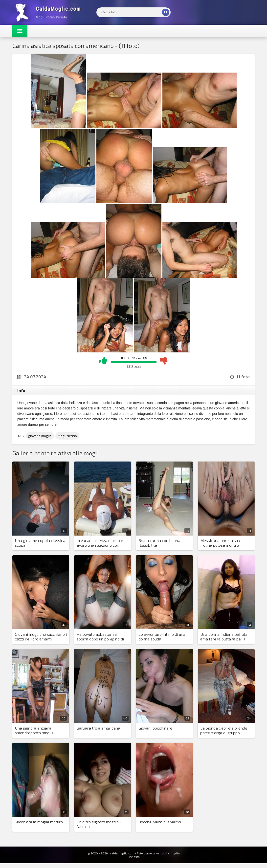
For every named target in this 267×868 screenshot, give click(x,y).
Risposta (134, 857)
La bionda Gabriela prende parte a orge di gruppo (224, 730)
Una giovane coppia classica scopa (40, 543)
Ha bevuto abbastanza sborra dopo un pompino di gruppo (100, 637)
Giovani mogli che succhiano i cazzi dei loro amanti (41, 637)
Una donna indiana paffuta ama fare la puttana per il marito (224, 637)
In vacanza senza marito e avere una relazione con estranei (100, 543)
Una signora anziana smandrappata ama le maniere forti (34, 731)
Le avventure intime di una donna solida (162, 637)
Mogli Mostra (49, 12)
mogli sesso (67, 436)
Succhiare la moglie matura (39, 822)
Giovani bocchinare (155, 728)
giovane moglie (40, 436)
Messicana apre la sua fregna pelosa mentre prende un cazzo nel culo (222, 543)
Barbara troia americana (98, 728)
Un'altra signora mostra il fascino (99, 824)
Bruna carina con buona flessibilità (159, 543)
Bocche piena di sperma (160, 822)
